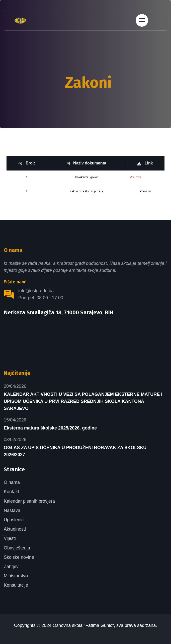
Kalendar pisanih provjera (29, 501)
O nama (12, 482)
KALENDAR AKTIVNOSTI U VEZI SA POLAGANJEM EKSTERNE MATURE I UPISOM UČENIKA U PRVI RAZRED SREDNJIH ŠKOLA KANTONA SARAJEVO (83, 401)
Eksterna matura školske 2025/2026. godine (50, 428)
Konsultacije (16, 585)
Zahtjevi (12, 567)
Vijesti (10, 538)
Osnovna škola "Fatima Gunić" (83, 625)
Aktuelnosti (15, 529)
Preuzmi (135, 177)
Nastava (12, 510)
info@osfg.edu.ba (36, 291)
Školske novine (19, 557)
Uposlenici (14, 520)
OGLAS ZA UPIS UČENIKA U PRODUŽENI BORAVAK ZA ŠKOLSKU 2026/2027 (75, 451)
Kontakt (11, 492)
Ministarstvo (16, 576)
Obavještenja (17, 548)
